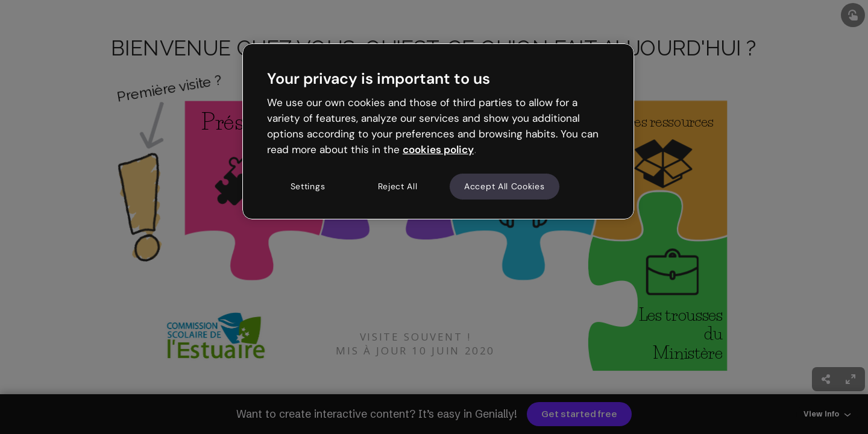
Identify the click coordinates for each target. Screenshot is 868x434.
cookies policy (438, 149)
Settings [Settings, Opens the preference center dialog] (308, 186)
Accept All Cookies (505, 186)
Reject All (398, 186)
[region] (438, 131)
